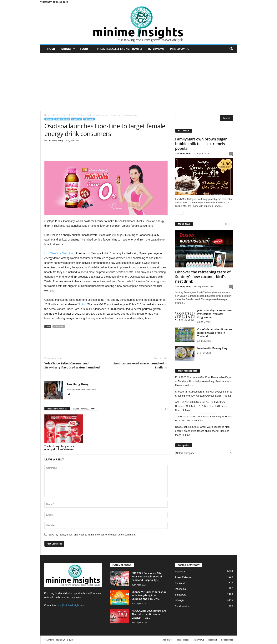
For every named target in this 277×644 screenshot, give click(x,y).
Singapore (181, 595)
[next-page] (182, 213)
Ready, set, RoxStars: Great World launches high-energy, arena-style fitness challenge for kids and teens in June (203, 431)
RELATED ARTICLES (57, 409)
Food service (182, 606)
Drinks (68, 49)
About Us (167, 640)
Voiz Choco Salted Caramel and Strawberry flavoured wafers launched (72, 365)
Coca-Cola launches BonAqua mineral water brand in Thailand (215, 333)
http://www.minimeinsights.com (81, 390)
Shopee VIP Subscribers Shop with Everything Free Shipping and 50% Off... (149, 595)
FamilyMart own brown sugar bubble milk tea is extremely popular (201, 144)
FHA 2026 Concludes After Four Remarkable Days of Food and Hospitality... (147, 576)
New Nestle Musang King (212, 348)
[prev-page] (161, 409)
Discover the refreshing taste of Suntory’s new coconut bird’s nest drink (203, 277)
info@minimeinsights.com (72, 605)
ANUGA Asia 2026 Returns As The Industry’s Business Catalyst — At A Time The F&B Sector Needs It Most (202, 406)
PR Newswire (179, 49)
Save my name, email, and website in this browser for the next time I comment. (92, 535)
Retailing (213, 640)
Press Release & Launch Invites (120, 49)
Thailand (89, 119)
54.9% (82, 304)
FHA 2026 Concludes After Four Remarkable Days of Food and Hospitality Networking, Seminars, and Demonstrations (203, 381)
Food (86, 49)
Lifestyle (180, 600)
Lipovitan (58, 327)
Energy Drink (68, 115)
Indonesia (180, 589)
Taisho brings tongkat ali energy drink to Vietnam (59, 448)
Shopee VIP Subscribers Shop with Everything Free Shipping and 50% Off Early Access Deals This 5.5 (204, 394)
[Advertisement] (138, 82)
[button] (231, 49)
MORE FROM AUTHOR (84, 409)
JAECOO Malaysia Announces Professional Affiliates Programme (215, 314)
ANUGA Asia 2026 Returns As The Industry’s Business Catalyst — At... (149, 614)
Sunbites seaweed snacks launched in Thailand (140, 365)
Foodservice (227, 640)
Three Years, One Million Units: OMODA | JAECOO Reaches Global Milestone (204, 418)
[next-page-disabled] (166, 409)
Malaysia (180, 572)
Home (51, 49)
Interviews (156, 49)
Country (77, 119)
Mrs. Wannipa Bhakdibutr (59, 253)
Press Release (183, 577)
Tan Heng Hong (55, 140)
